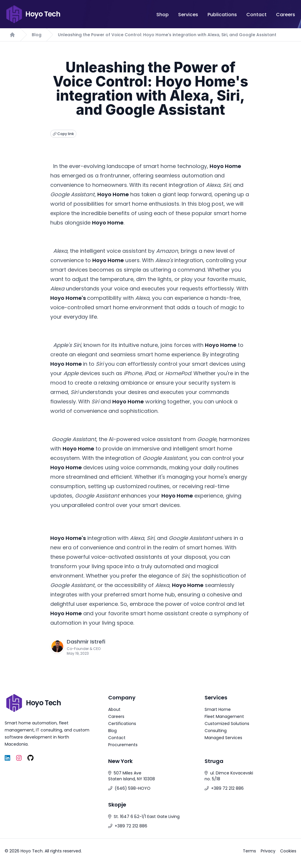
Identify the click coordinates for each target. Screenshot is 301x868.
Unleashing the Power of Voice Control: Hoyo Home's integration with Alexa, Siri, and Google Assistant (167, 35)
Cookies (288, 851)
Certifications (122, 724)
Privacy (268, 851)
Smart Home (218, 709)
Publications (222, 15)
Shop (163, 15)
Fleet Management (224, 716)
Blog (37, 35)
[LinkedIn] (7, 758)
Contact (256, 15)
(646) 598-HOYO (133, 788)
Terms (249, 851)
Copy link (63, 134)
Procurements (123, 745)
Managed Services (223, 738)
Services (188, 15)
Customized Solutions (227, 724)
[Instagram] (19, 758)
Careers (286, 15)
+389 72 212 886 (227, 788)
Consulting (216, 731)
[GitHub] (30, 758)
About (114, 709)
